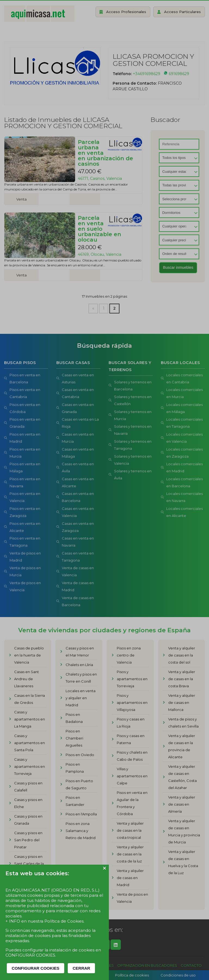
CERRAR (81, 968)
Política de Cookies (64, 921)
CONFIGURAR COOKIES (36, 968)
